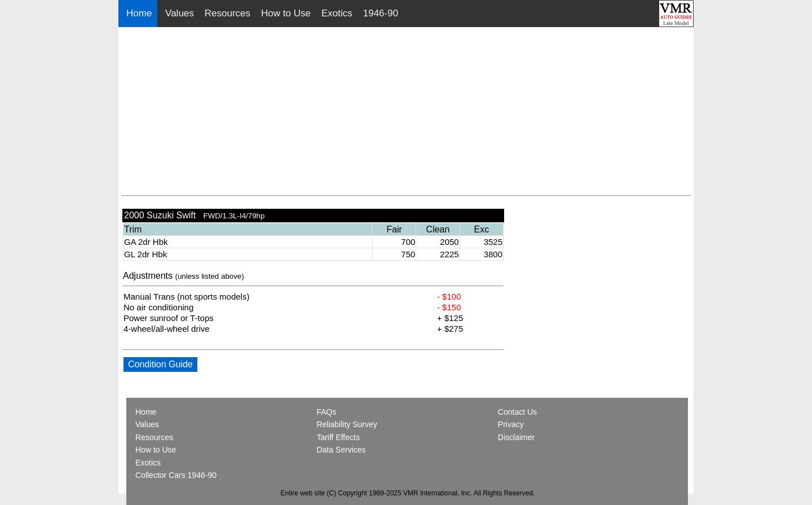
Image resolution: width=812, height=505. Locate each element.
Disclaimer (516, 437)
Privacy (511, 424)
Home (140, 13)
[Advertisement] (407, 112)
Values (180, 13)
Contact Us (517, 412)
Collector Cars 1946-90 (176, 475)
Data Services (341, 450)
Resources (228, 13)
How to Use (286, 13)
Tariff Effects (338, 437)
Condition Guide (160, 364)
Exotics (337, 13)
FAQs (326, 412)
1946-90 (381, 13)
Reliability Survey (347, 424)
